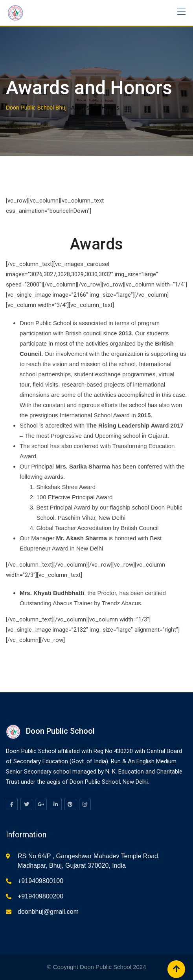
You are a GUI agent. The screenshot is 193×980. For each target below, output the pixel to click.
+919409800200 (40, 896)
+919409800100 (40, 881)
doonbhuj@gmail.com (48, 912)
